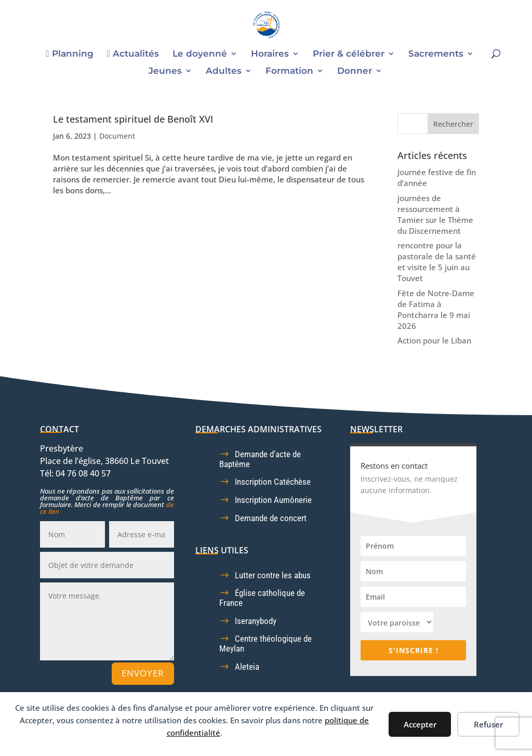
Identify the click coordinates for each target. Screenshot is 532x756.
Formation (289, 71)
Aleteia (247, 667)
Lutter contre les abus (273, 575)
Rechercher (453, 124)
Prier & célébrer (349, 54)
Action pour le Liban (434, 340)
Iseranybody (256, 621)
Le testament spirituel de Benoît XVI (133, 119)
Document (117, 136)
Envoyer (143, 673)
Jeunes (165, 71)
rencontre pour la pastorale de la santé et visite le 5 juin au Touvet (437, 262)
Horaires (270, 54)
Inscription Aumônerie (273, 500)
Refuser (488, 724)
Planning (69, 54)
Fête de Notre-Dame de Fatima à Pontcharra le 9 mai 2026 (436, 309)
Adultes (224, 71)
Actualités (133, 54)
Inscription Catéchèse (273, 482)
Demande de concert (271, 518)
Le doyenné (200, 54)
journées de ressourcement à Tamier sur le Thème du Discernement (435, 214)
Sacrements (436, 54)
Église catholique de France (262, 598)
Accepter (420, 724)
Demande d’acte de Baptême (260, 459)
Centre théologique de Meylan (265, 644)
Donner (355, 71)
